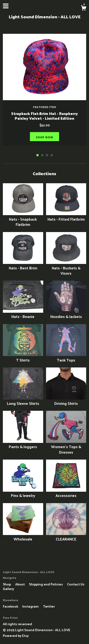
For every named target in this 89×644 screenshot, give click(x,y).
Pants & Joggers (23, 444)
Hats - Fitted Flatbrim (66, 216)
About (20, 584)
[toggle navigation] (6, 6)
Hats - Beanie (23, 314)
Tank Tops (66, 357)
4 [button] (52, 155)
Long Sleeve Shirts (23, 401)
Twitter (49, 606)
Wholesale (23, 536)
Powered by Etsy (16, 636)
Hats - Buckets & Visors (66, 268)
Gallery (8, 589)
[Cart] (84, 8)
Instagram (31, 606)
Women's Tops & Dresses (66, 447)
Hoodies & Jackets (66, 314)
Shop (7, 584)
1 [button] (37, 155)
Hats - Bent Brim (23, 265)
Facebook (11, 606)
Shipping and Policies (46, 584)
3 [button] (47, 155)
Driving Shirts (66, 401)
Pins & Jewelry (23, 493)
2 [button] (42, 155)
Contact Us (76, 584)
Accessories (66, 493)
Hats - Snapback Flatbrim (23, 219)
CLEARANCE (66, 536)
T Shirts (23, 357)
